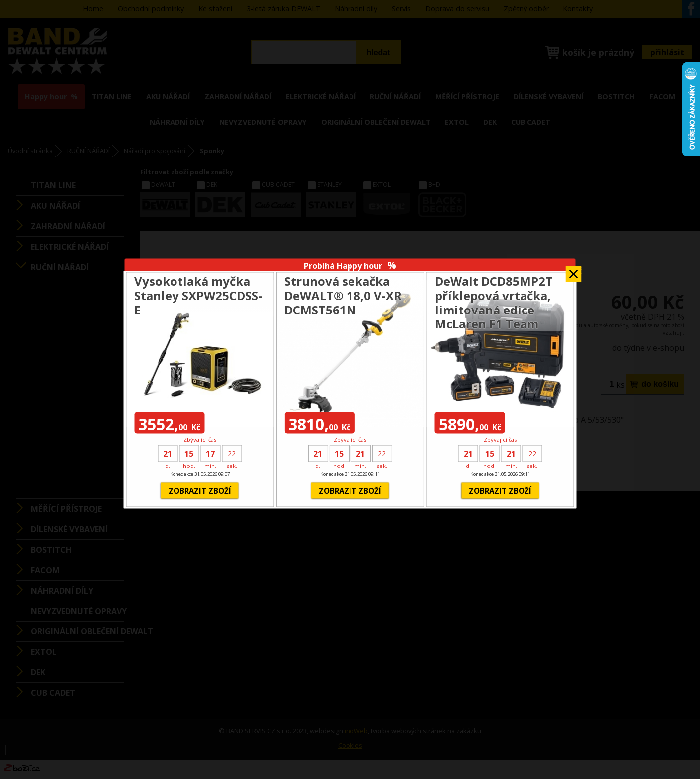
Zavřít (574, 270)
